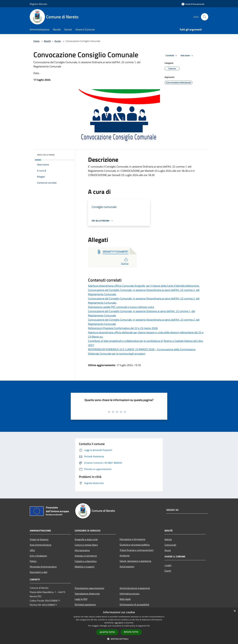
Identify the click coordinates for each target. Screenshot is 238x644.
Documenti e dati (39, 572)
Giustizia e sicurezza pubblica (135, 545)
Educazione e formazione (132, 539)
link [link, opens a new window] (148, 626)
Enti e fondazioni (38, 556)
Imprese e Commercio (86, 556)
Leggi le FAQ (81, 599)
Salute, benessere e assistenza (135, 561)
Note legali (125, 599)
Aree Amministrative (41, 545)
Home (36, 41)
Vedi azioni (187, 56)
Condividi (172, 56)
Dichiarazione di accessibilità (134, 604)
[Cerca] (205, 17)
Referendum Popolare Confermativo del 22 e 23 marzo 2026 (123, 328)
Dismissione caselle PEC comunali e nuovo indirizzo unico (121, 307)
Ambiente (125, 556)
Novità (47, 41)
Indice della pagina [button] (46, 155)
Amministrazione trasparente (135, 588)
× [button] (235, 611)
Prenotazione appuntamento (89, 588)
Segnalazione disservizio (87, 594)
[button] (119, 639)
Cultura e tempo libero (86, 545)
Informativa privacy (130, 594)
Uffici (32, 550)
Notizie (168, 539)
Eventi (168, 571)
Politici (33, 561)
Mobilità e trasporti (85, 567)
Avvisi (58, 41)
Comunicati (170, 545)
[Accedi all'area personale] (193, 4)
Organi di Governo (39, 539)
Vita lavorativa (82, 550)
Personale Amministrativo (43, 567)
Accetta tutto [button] (107, 632)
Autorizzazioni (127, 566)
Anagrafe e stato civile (86, 539)
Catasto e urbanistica (86, 561)
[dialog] (119, 626)
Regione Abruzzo (38, 4)
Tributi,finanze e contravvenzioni (137, 550)
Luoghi (168, 565)
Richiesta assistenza (85, 604)
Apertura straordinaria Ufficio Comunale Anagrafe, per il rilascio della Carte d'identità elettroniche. (144, 286)
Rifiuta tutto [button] (131, 632)
